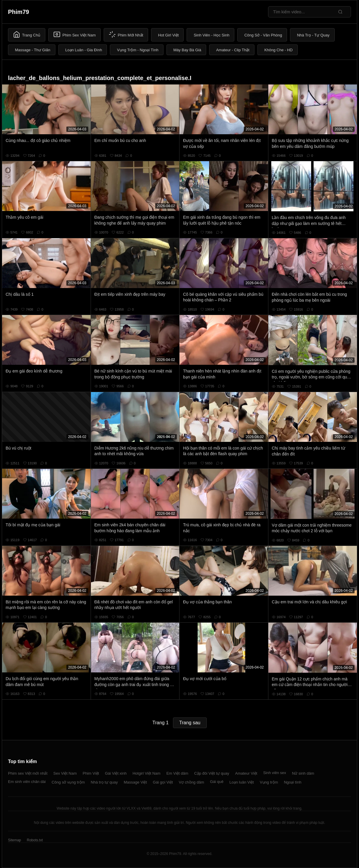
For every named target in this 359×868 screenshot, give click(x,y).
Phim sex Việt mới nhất (28, 773)
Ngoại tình (293, 782)
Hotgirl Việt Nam (146, 773)
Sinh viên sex (274, 773)
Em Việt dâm (177, 773)
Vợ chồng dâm (191, 782)
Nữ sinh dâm (303, 773)
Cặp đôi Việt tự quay (212, 773)
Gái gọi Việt (163, 782)
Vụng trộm (269, 782)
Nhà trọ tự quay (104, 782)
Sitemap (15, 840)
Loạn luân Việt (242, 782)
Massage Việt (135, 782)
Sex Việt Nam (65, 773)
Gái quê (217, 782)
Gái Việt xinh (116, 773)
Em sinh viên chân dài (27, 782)
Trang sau (190, 723)
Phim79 (19, 12)
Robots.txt (35, 840)
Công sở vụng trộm (68, 782)
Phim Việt (91, 773)
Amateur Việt (246, 773)
